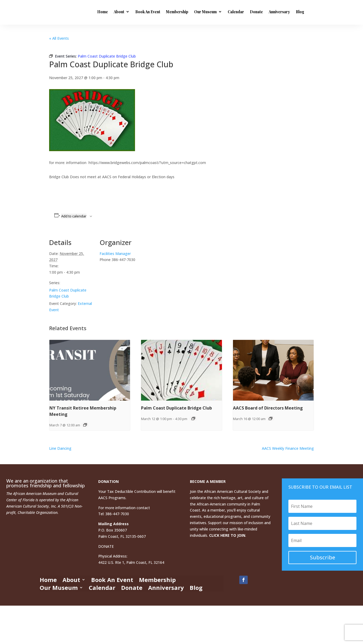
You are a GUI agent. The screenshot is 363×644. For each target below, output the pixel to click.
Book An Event (148, 12)
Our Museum (205, 12)
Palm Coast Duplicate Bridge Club (177, 408)
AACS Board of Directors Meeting (268, 408)
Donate (256, 12)
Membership (177, 12)
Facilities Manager (115, 254)
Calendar (236, 12)
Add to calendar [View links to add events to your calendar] (74, 216)
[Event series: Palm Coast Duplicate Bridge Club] (193, 418)
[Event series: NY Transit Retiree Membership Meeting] (85, 425)
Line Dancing (60, 448)
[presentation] (90, 370)
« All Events (59, 38)
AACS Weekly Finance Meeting (288, 448)
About (119, 12)
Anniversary (279, 12)
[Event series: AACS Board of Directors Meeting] (271, 418)
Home (103, 12)
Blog (300, 12)
